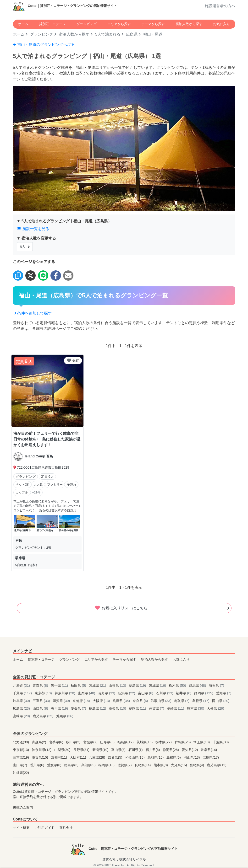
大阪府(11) (78, 757)
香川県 (60, 708)
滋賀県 (62, 701)
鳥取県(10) (156, 757)
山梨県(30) (63, 750)
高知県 (118, 708)
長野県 (107, 693)
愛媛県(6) (55, 765)
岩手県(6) (57, 742)
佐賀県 (157, 708)
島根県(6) (174, 757)
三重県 (42, 701)
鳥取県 (182, 701)
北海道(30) (22, 742)
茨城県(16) (145, 742)
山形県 (118, 686)
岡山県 (221, 701)
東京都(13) (22, 750)
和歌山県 (162, 701)
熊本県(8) (161, 765)
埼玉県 (216, 686)
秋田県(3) (74, 742)
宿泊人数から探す (189, 24)
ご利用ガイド (44, 828)
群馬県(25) (183, 742)
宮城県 (98, 686)
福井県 (184, 693)
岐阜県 (22, 701)
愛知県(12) (190, 750)
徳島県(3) (72, 765)
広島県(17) (211, 757)
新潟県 (127, 693)
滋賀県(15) (40, 757)
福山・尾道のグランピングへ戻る (44, 45)
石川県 (165, 693)
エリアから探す (119, 24)
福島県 (138, 686)
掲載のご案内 (23, 807)
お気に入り (221, 24)
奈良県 (141, 701)
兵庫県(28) (98, 757)
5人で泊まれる (108, 34)
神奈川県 (66, 693)
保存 (73, 360)
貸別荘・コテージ (52, 24)
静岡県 (204, 693)
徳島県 (98, 708)
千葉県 (23, 693)
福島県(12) (126, 742)
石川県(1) (136, 750)
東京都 (44, 693)
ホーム (23, 24)
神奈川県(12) (42, 750)
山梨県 (87, 693)
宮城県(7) (91, 742)
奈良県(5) (116, 757)
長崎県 (176, 708)
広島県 (132, 34)
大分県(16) (179, 765)
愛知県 (224, 693)
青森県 (41, 686)
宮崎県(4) (197, 765)
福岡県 (138, 708)
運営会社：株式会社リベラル (124, 859)
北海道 (22, 686)
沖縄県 (65, 716)
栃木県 (178, 686)
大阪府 (102, 701)
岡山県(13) (192, 757)
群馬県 (198, 686)
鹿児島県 (44, 716)
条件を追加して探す (32, 313)
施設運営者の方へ (220, 6)
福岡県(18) (107, 765)
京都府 (82, 701)
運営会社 (66, 828)
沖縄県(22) (21, 773)
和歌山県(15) (135, 757)
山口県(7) (21, 765)
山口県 (41, 708)
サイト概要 (21, 828)
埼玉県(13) (202, 742)
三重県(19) (22, 757)
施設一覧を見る (33, 229)
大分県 (215, 708)
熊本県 (196, 708)
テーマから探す (153, 24)
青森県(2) (39, 742)
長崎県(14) (143, 765)
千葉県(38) (221, 742)
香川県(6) (38, 765)
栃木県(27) (164, 742)
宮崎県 (22, 716)
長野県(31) (82, 750)
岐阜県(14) (209, 750)
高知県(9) (89, 765)
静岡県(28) (171, 750)
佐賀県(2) (125, 765)
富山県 (146, 693)
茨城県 (158, 686)
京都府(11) (60, 757)
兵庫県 (122, 701)
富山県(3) (119, 750)
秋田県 (79, 686)
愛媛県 (79, 708)
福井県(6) (153, 750)
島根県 (201, 701)
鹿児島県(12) (217, 765)
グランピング (87, 24)
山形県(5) (108, 742)
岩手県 (60, 686)
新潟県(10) (101, 750)
